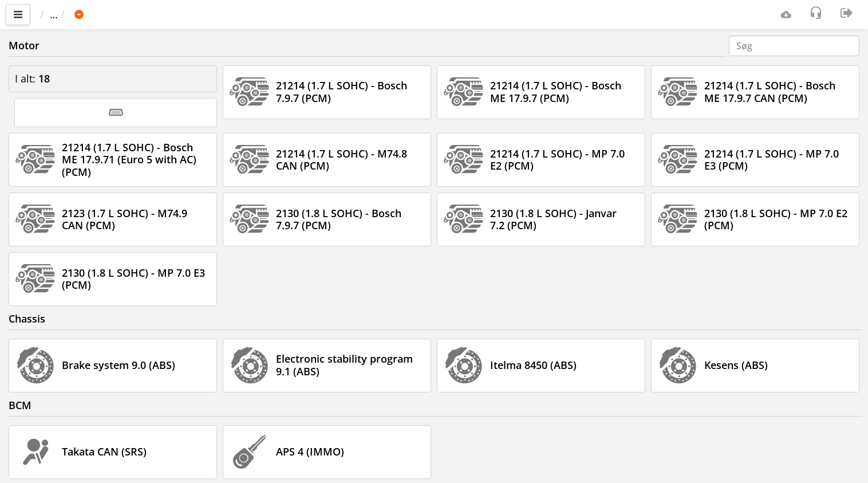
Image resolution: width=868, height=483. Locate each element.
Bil (117, 14)
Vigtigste (66, 14)
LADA (151, 14)
